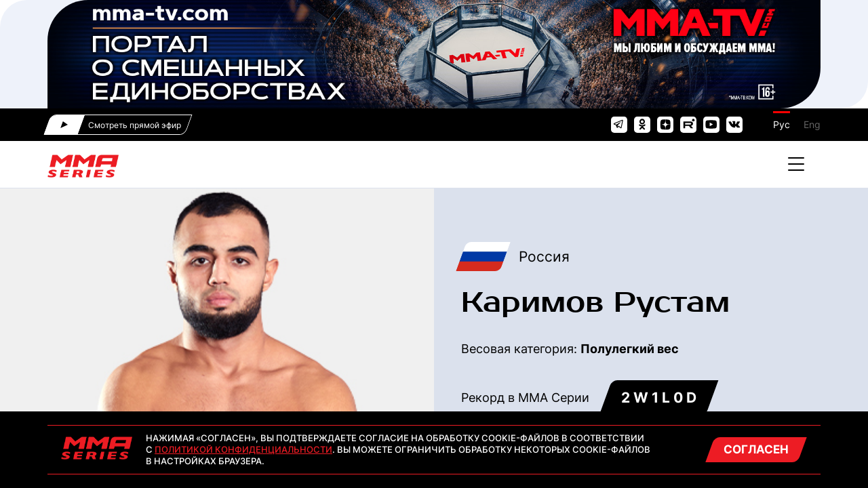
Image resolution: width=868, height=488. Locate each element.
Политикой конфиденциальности (243, 449)
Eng (812, 124)
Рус (782, 124)
